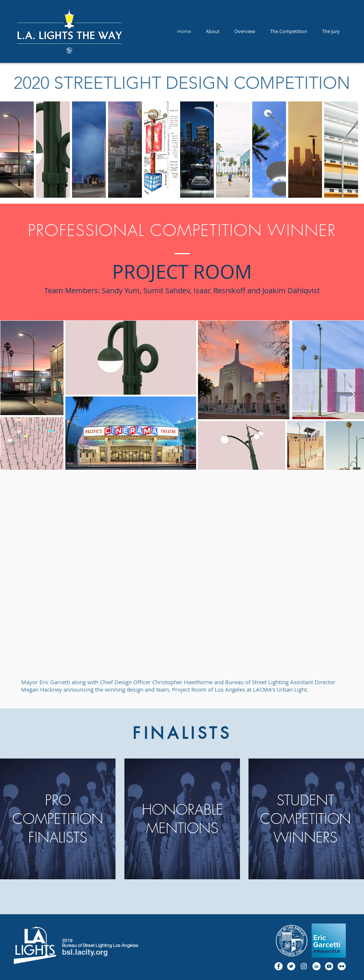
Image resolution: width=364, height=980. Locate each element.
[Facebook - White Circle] (279, 966)
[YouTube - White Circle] (329, 966)
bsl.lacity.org (85, 952)
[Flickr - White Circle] (342, 966)
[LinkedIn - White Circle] (316, 966)
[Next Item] (351, 395)
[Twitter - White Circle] (291, 966)
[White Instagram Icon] (304, 966)
